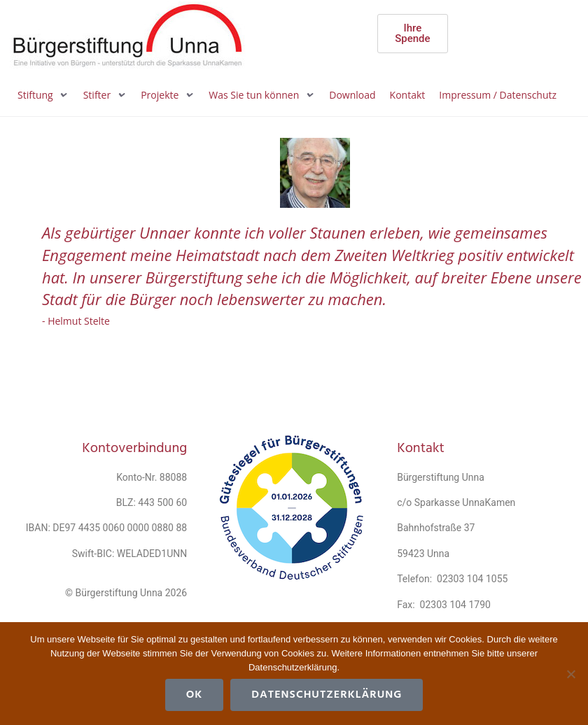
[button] (43, 95)
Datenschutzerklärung (327, 695)
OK (195, 695)
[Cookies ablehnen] (570, 674)
